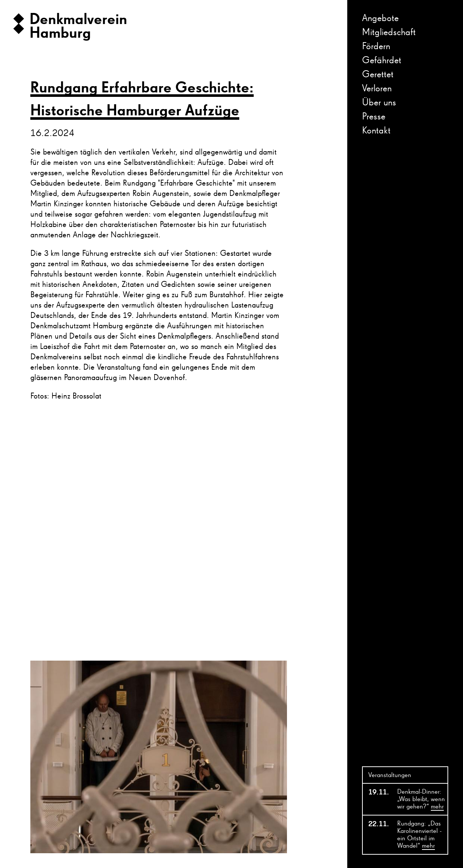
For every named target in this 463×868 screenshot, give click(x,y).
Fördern (376, 47)
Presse (374, 117)
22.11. (378, 824)
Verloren (377, 89)
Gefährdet (382, 61)
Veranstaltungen (390, 775)
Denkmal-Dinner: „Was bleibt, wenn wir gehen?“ (421, 800)
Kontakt (376, 131)
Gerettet (378, 75)
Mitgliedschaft (389, 33)
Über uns (379, 103)
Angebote (380, 18)
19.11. (378, 792)
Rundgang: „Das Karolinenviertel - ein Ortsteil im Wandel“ (419, 835)
